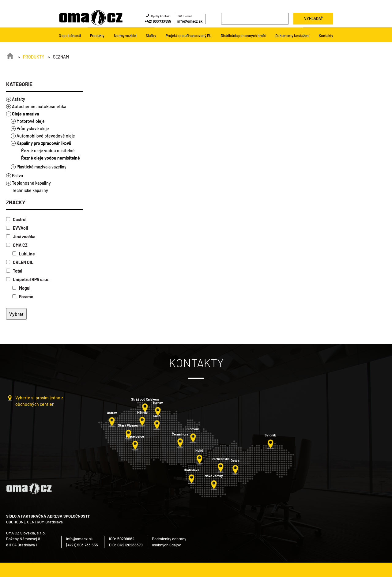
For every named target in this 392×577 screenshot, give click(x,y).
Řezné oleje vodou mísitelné (48, 151)
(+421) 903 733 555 (82, 545)
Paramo (23, 297)
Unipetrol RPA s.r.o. (28, 279)
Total (14, 271)
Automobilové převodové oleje (46, 136)
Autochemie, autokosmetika (39, 106)
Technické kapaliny (30, 190)
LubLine (24, 254)
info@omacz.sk (190, 21)
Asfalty (19, 99)
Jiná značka (21, 237)
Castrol (16, 219)
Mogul (21, 288)
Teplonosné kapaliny (31, 183)
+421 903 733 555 (158, 21)
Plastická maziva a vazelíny (41, 167)
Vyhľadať (313, 18)
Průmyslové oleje (33, 128)
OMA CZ (17, 245)
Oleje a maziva (25, 114)
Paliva (17, 176)
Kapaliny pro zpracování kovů (44, 143)
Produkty (34, 57)
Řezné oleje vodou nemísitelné (51, 158)
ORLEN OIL (20, 262)
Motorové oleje (31, 121)
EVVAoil (17, 228)
